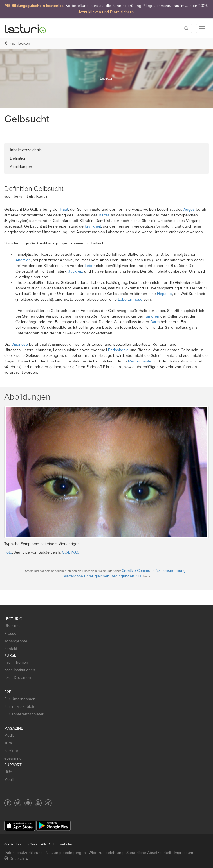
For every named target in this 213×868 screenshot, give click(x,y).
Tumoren (152, 316)
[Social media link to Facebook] (8, 803)
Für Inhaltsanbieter (21, 707)
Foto (8, 552)
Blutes (104, 215)
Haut (64, 209)
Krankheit (93, 226)
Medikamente (140, 361)
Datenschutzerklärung (23, 853)
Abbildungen (21, 167)
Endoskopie (118, 350)
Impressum (183, 853)
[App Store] (20, 826)
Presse (10, 634)
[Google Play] (53, 826)
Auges (189, 209)
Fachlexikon (20, 43)
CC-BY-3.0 (71, 552)
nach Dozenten (18, 678)
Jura (8, 743)
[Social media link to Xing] (48, 803)
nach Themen (16, 662)
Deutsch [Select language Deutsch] (16, 859)
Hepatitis (165, 294)
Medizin (11, 736)
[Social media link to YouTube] (38, 803)
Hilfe (8, 772)
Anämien (23, 260)
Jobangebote (16, 641)
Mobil (9, 780)
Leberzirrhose (130, 299)
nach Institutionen (20, 670)
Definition (18, 158)
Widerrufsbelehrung (106, 853)
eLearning (13, 758)
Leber (90, 266)
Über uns (12, 626)
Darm (155, 322)
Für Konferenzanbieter (24, 714)
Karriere (11, 751)
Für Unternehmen (20, 699)
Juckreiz (76, 271)
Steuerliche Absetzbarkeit (149, 853)
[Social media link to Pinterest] (28, 803)
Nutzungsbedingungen (66, 853)
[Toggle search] (186, 28)
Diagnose (20, 344)
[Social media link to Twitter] (18, 803)
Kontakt (11, 649)
